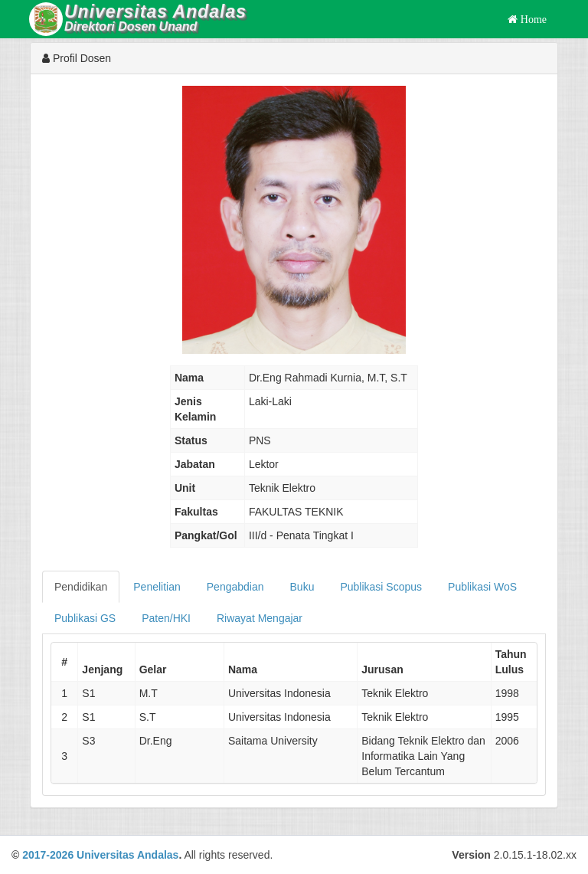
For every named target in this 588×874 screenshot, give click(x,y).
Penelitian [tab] (157, 587)
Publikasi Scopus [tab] (381, 587)
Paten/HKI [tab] (166, 618)
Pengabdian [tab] (235, 587)
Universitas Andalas (127, 855)
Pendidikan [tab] (81, 587)
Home (532, 19)
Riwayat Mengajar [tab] (260, 618)
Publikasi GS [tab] (85, 618)
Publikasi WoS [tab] (482, 587)
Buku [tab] (302, 587)
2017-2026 (48, 855)
